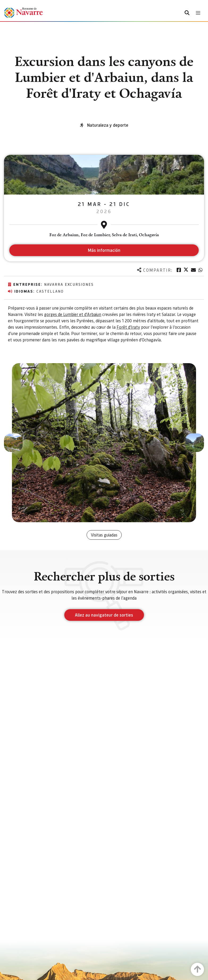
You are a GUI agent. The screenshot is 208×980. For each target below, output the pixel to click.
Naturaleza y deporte (108, 125)
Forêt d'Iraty (128, 327)
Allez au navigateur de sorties (104, 615)
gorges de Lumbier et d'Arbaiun (73, 314)
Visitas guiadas (104, 535)
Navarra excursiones (69, 284)
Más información (104, 250)
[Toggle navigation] (198, 13)
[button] (13, 443)
